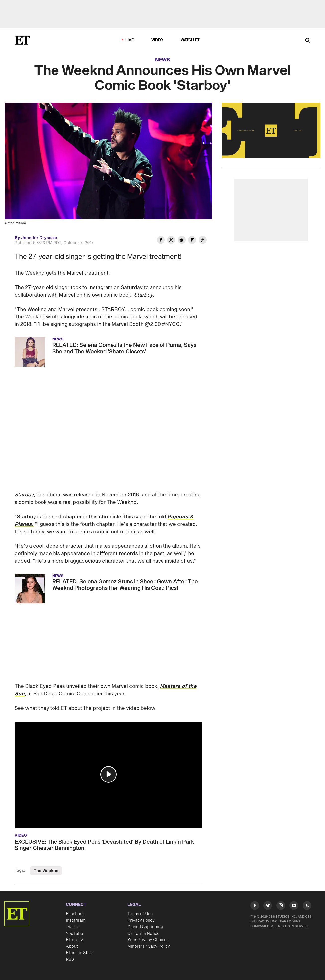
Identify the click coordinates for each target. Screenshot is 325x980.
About (72, 946)
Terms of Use (140, 914)
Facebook (75, 914)
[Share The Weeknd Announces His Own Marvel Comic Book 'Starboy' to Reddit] (182, 241)
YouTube (74, 934)
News (163, 60)
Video (157, 40)
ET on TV (75, 940)
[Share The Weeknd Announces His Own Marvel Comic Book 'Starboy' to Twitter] (171, 241)
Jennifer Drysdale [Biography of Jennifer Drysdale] (39, 238)
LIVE (130, 40)
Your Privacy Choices (148, 940)
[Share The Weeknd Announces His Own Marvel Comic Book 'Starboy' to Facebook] (161, 241)
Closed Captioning (145, 927)
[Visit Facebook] (255, 907)
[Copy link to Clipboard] (203, 241)
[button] (108, 774)
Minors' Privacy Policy (149, 946)
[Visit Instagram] (281, 907)
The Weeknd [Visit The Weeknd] (46, 871)
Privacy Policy (141, 920)
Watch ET (190, 40)
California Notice (143, 934)
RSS (70, 959)
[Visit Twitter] (268, 907)
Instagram (76, 920)
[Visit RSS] (307, 907)
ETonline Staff (79, 953)
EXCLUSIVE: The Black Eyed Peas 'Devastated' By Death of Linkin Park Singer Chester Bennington (104, 845)
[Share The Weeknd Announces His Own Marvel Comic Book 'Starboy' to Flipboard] (192, 241)
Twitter (73, 927)
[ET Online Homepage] (22, 40)
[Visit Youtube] (294, 907)
